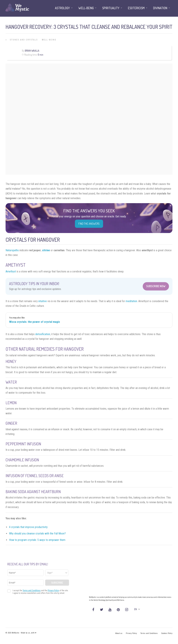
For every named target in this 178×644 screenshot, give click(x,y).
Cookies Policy (167, 633)
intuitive (43, 301)
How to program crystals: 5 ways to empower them (37, 540)
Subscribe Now (156, 286)
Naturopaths (12, 250)
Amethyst (11, 271)
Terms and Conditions (149, 633)
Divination (160, 8)
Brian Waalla (32, 51)
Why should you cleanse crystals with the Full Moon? (37, 533)
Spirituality (111, 8)
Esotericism (136, 8)
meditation (131, 301)
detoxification (43, 334)
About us (119, 633)
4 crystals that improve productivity (28, 527)
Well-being (49, 40)
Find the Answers (89, 224)
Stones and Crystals (24, 40)
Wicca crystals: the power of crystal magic (35, 322)
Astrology (62, 8)
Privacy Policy (131, 633)
